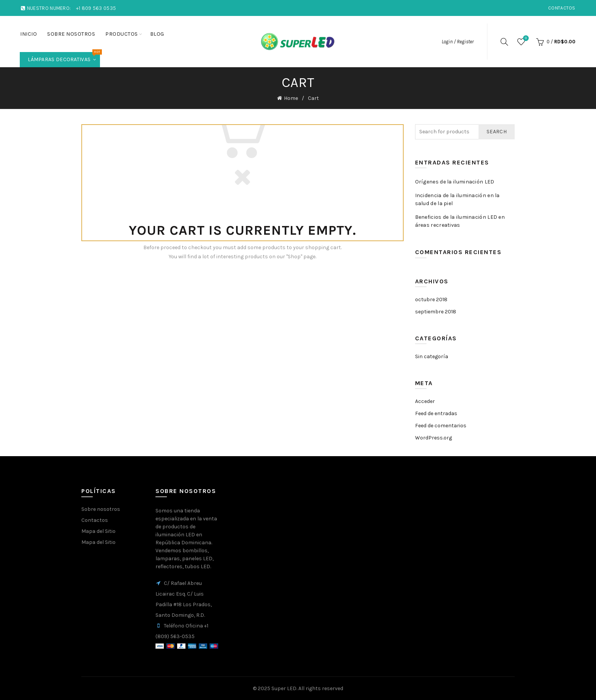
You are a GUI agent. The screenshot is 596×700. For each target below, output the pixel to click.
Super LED (284, 688)
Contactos (562, 8)
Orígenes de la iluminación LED (455, 182)
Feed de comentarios (441, 426)
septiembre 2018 (436, 312)
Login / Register (458, 42)
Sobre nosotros (71, 34)
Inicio (29, 34)
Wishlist (525, 39)
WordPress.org (434, 438)
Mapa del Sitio (98, 531)
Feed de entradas (436, 413)
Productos (122, 34)
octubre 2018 (431, 299)
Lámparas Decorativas (64, 57)
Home (291, 98)
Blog (157, 34)
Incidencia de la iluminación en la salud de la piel (457, 199)
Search (497, 132)
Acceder (425, 401)
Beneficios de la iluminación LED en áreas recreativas (460, 221)
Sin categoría (432, 356)
